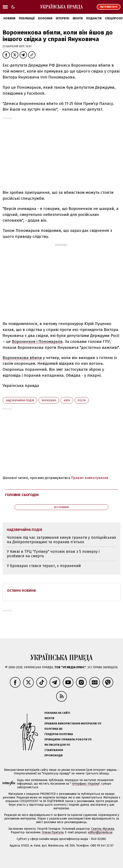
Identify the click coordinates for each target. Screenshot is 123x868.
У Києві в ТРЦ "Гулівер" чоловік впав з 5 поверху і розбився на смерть (53, 554)
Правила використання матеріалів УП (73, 723)
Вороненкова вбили (22, 358)
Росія (82, 400)
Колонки (45, 18)
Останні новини (21, 591)
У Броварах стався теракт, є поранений (44, 566)
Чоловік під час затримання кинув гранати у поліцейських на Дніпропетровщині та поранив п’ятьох (61, 540)
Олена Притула (53, 832)
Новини (9, 18)
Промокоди (53, 755)
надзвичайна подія (20, 400)
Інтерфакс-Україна (85, 784)
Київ (67, 400)
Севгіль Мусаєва (103, 829)
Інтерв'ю (62, 18)
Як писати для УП (57, 745)
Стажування (54, 750)
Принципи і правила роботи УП (68, 739)
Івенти (78, 18)
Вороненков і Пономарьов (37, 341)
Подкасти (94, 18)
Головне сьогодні (22, 495)
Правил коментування (90, 478)
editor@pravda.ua (100, 832)
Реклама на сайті (57, 713)
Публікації (27, 18)
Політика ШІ (53, 729)
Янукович (49, 400)
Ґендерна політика (59, 734)
